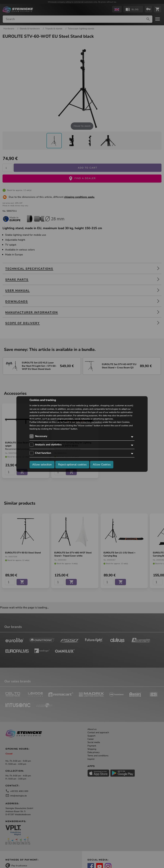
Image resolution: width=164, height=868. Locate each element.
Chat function (43, 453)
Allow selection (42, 465)
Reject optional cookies (72, 465)
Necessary (41, 436)
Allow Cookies (102, 465)
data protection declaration (89, 422)
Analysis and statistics (48, 445)
